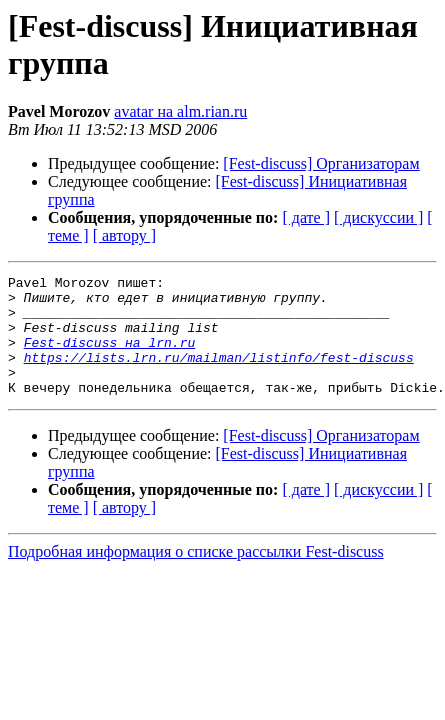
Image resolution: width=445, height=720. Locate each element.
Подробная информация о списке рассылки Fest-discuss (196, 575)
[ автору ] (124, 235)
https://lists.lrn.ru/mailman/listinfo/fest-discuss (219, 375)
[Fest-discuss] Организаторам (321, 163)
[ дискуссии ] (378, 217)
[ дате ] (306, 217)
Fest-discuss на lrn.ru (110, 357)
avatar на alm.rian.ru (180, 111)
